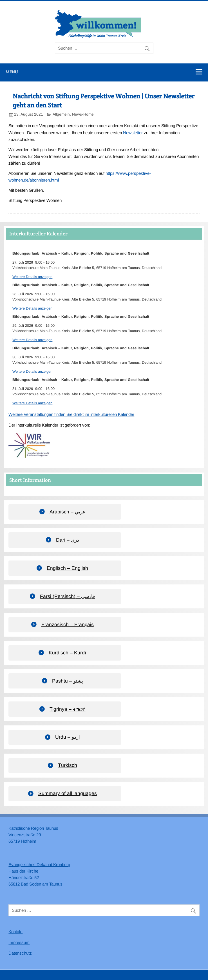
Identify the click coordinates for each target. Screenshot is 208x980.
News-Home (83, 114)
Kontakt (15, 932)
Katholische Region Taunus (33, 828)
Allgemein (61, 114)
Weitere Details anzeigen (32, 277)
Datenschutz (20, 953)
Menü (12, 72)
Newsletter (133, 133)
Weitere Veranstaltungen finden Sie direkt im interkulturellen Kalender (71, 414)
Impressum (19, 942)
